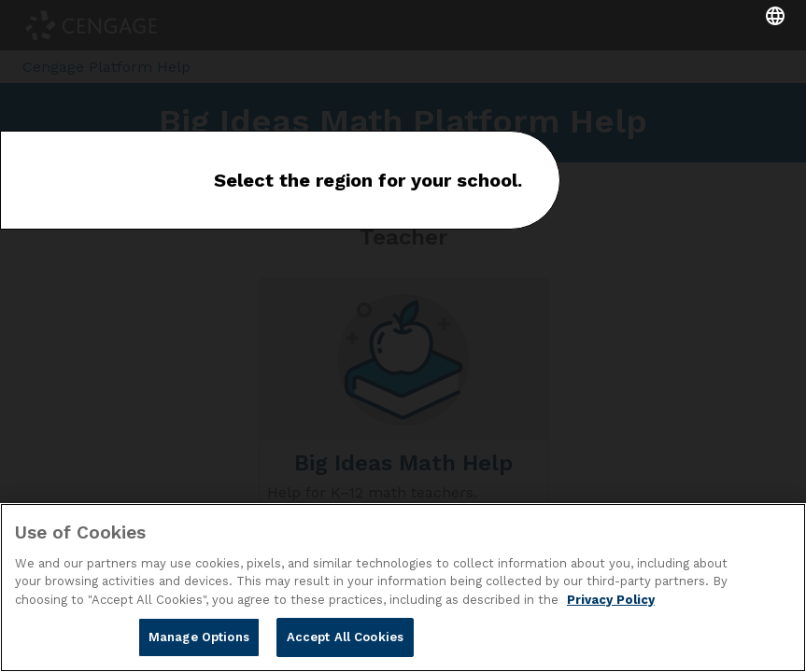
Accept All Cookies (345, 637)
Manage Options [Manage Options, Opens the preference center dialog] (199, 637)
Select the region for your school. (368, 180)
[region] (403, 588)
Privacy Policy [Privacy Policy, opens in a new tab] (611, 600)
